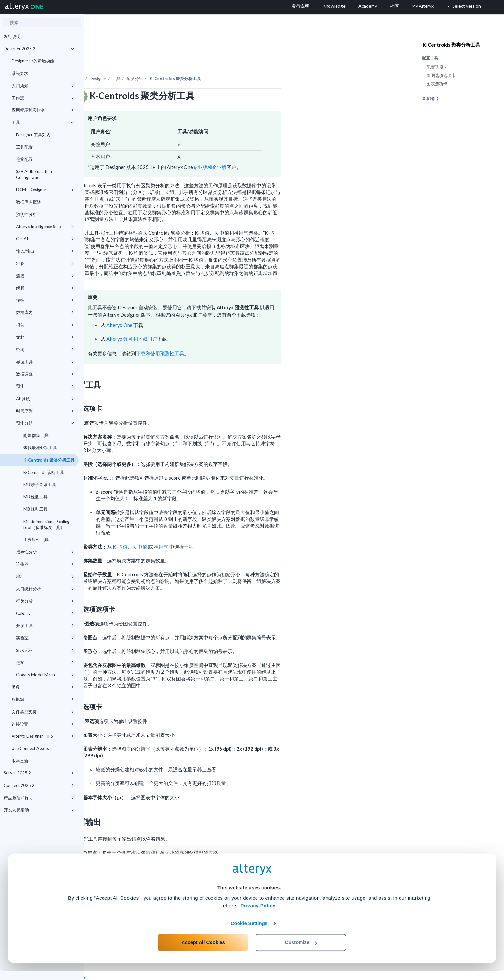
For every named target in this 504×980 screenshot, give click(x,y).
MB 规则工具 (35, 509)
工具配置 (24, 147)
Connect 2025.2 (39, 785)
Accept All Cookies (203, 952)
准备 (45, 263)
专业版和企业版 (294, 149)
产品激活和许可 (39, 798)
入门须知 (43, 86)
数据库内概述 (29, 202)
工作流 (43, 98)
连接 (45, 276)
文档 (45, 337)
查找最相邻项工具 (40, 448)
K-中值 (224, 529)
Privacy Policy (258, 915)
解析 (45, 288)
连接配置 (24, 159)
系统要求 (20, 73)
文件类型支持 (43, 712)
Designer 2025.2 (39, 49)
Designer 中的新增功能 (33, 61)
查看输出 (430, 98)
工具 (43, 122)
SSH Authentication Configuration (34, 174)
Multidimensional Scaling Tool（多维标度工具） (46, 524)
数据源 (43, 699)
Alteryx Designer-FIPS (43, 736)
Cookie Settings (249, 933)
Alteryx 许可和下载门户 (216, 321)
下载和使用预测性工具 (244, 336)
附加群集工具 (36, 435)
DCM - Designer (45, 190)
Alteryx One (203, 307)
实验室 (45, 638)
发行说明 (12, 36)
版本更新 (20, 761)
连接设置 (43, 724)
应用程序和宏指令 (43, 110)
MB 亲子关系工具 (39, 485)
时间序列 (45, 411)
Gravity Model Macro (45, 675)
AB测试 (45, 399)
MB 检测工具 (35, 497)
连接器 (45, 564)
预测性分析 (27, 214)
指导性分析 (45, 552)
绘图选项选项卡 (441, 75)
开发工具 (45, 625)
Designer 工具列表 (33, 135)
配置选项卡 (437, 67)
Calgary (45, 613)
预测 (45, 386)
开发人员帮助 (39, 810)
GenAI (45, 239)
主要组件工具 (36, 540)
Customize (301, 952)
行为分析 (45, 601)
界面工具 (45, 362)
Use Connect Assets (30, 748)
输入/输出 (45, 251)
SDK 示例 (45, 650)
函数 (43, 687)
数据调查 (45, 374)
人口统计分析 (45, 589)
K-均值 (204, 529)
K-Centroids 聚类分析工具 (49, 460)
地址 (45, 576)
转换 (45, 300)
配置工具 (430, 58)
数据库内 (45, 312)
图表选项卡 (437, 84)
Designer (182, 61)
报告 (45, 325)
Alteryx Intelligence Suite (45, 227)
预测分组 (45, 423)
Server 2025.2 (39, 773)
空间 (45, 349)
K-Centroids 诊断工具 (43, 472)
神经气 (245, 529)
